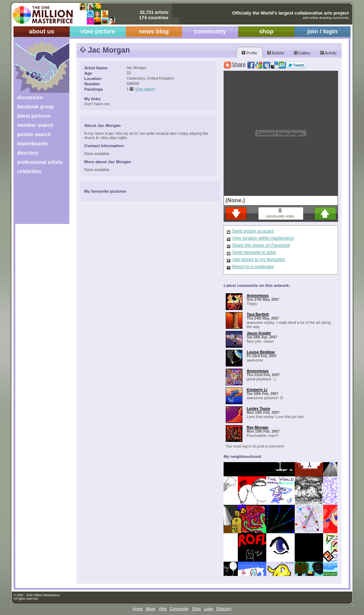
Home (138, 609)
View (163, 609)
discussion (30, 97)
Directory (224, 609)
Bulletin (276, 53)
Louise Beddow (261, 352)
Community (180, 609)
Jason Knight (259, 333)
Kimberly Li (257, 390)
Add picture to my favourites (259, 260)
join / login (322, 31)
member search (35, 125)
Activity (328, 53)
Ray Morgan (258, 427)
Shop (196, 609)
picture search (34, 134)
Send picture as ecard (253, 231)
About (150, 609)
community (210, 31)
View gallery (145, 89)
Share (239, 64)
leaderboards (33, 144)
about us (41, 31)
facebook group (36, 107)
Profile (249, 53)
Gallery (302, 53)
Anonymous (258, 295)
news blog (154, 31)
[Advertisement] (38, 202)
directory (28, 153)
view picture (98, 31)
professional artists (40, 162)
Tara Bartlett (258, 314)
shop (266, 31)
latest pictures (34, 116)
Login (209, 609)
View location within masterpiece (263, 238)
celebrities (29, 171)
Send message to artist (254, 252)
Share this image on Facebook (261, 245)
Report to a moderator (253, 267)
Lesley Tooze (258, 408)
